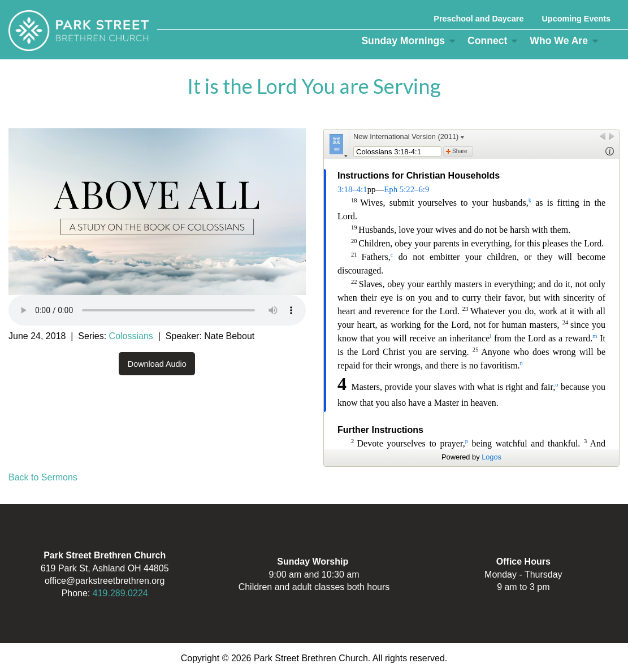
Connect (487, 41)
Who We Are (559, 41)
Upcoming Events (576, 19)
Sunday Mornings (403, 41)
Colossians (131, 336)
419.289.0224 (120, 593)
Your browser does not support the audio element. (157, 310)
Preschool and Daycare (478, 19)
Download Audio (157, 364)
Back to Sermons (43, 477)
